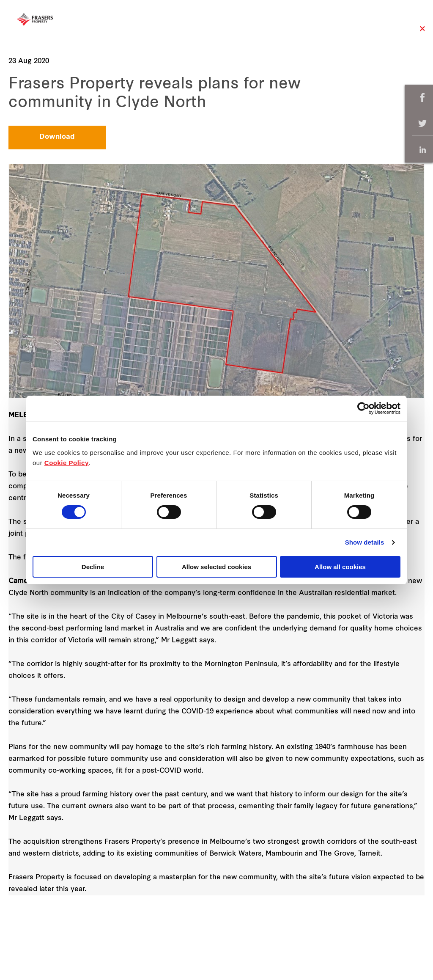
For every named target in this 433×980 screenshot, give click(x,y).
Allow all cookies (340, 567)
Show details (365, 542)
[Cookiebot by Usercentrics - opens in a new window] (363, 408)
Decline (93, 567)
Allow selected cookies (216, 567)
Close (422, 33)
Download (57, 137)
